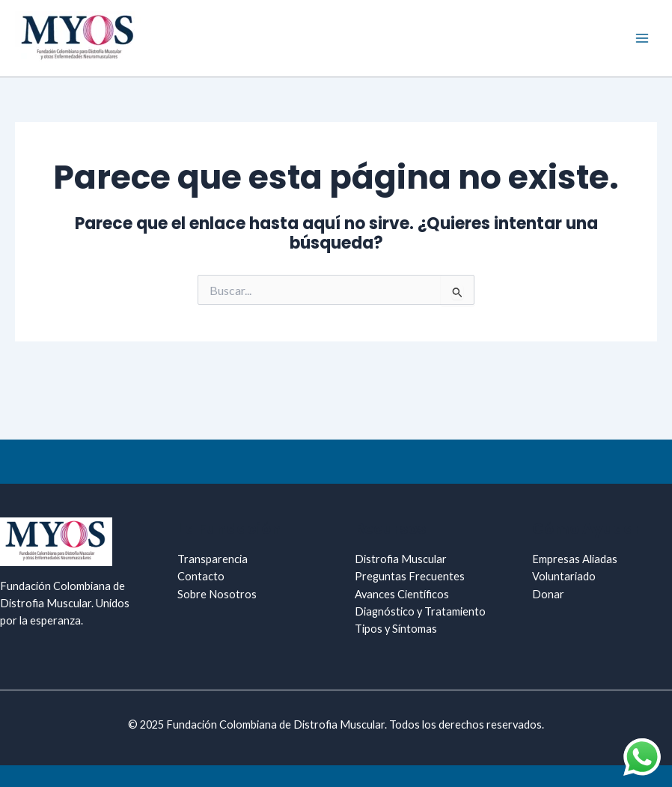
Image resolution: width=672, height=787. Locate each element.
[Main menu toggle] (642, 38)
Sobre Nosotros (217, 594)
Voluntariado (564, 576)
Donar (548, 594)
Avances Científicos (402, 594)
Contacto (201, 576)
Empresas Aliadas (575, 559)
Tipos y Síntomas (396, 629)
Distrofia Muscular (401, 559)
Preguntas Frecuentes (410, 576)
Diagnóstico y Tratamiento (420, 611)
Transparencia (213, 559)
